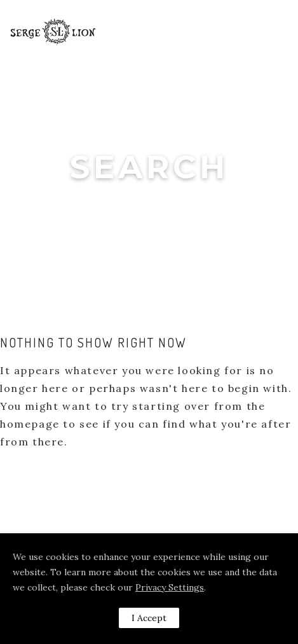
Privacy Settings (170, 587)
